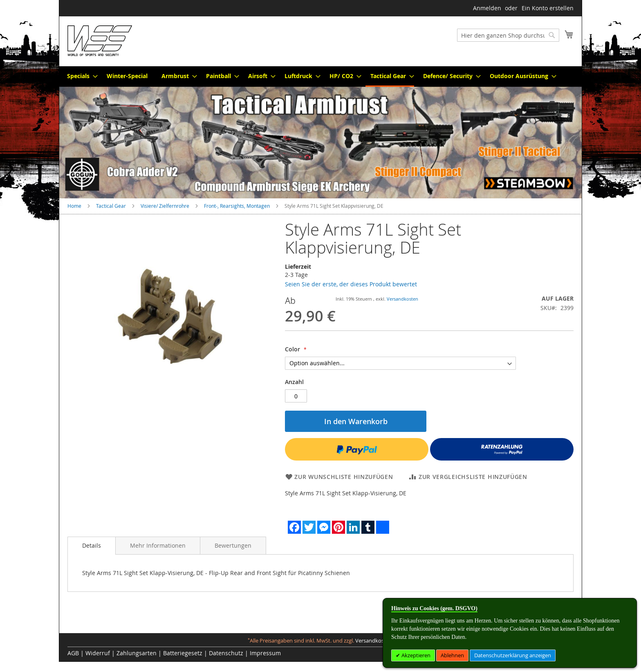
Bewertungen (233, 545)
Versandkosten (402, 299)
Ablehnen (452, 655)
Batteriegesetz (183, 653)
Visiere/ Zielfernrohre (165, 206)
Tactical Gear (111, 206)
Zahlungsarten (137, 653)
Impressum (265, 653)
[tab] (92, 546)
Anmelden (487, 8)
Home (74, 206)
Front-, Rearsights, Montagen (237, 206)
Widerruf (98, 653)
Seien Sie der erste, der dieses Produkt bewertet (351, 284)
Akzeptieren (415, 655)
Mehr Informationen (158, 545)
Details (92, 545)
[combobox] (508, 35)
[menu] (320, 76)
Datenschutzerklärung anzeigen (513, 655)
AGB (73, 653)
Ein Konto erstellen (548, 8)
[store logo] (100, 41)
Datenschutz (226, 653)
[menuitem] (80, 76)
